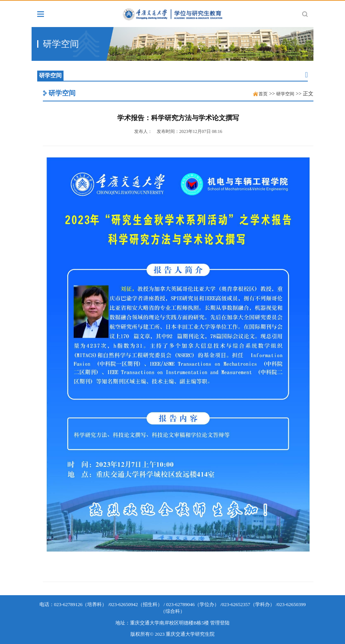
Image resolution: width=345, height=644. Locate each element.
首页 (263, 94)
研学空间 (62, 93)
